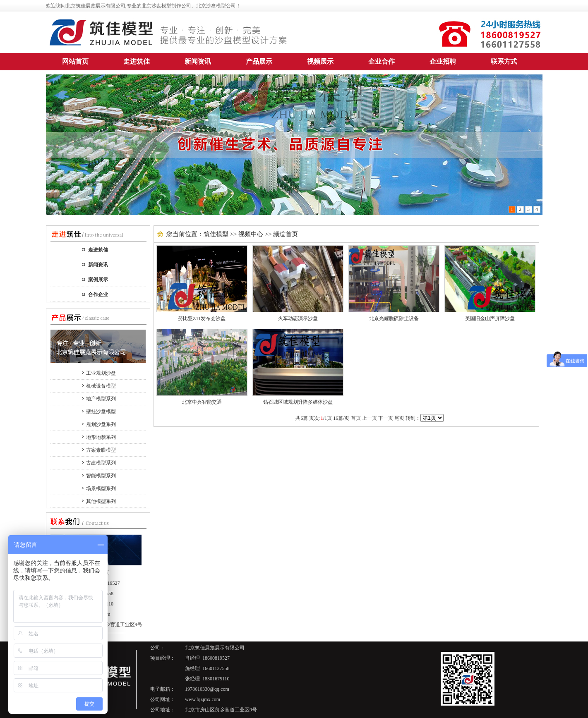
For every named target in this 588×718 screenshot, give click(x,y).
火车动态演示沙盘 (298, 318)
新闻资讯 (98, 265)
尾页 (399, 418)
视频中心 (251, 234)
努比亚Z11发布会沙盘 (202, 318)
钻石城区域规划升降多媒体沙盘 (298, 402)
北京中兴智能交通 (202, 402)
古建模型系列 (101, 463)
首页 (356, 418)
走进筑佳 (98, 250)
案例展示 (98, 280)
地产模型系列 (101, 399)
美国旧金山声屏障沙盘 (490, 318)
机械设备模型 (101, 386)
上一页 (370, 418)
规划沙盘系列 (101, 424)
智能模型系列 (101, 476)
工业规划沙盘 (101, 373)
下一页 (386, 418)
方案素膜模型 (101, 450)
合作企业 (98, 294)
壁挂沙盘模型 (101, 412)
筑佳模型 (216, 234)
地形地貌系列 (101, 437)
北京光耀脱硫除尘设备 (394, 318)
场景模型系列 (101, 488)
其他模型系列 (101, 501)
